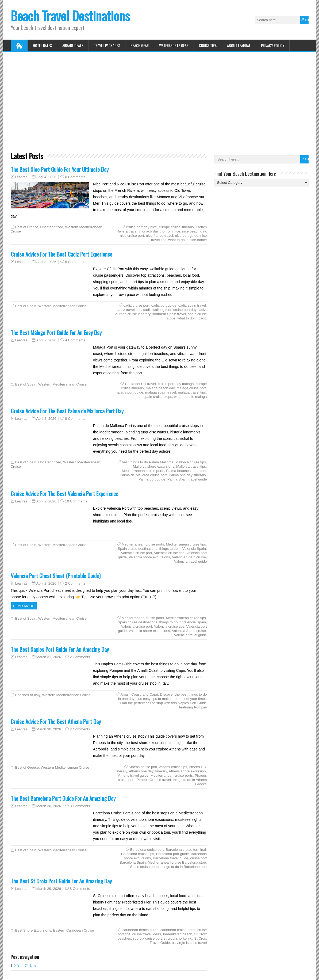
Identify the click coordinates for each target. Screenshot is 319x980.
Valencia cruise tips (169, 553)
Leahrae (21, 177)
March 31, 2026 (49, 657)
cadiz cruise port (137, 305)
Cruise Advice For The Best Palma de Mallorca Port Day (67, 411)
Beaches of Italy (28, 695)
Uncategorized (52, 227)
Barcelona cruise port (147, 850)
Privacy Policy (273, 45)
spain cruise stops (158, 397)
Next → (36, 966)
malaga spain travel (161, 392)
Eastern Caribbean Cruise (73, 930)
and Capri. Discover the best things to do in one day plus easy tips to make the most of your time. (163, 697)
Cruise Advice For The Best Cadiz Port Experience (62, 254)
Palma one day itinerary (187, 475)
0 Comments (75, 177)
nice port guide (187, 236)
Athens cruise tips (173, 767)
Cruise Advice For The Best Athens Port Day (56, 721)
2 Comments (75, 583)
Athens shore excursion (187, 771)
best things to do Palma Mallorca (148, 462)
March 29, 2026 (49, 889)
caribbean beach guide (141, 930)
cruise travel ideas (147, 934)
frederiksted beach (177, 934)
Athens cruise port (143, 767)
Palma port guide (152, 479)
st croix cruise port (147, 938)
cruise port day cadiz (190, 310)
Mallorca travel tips (191, 466)
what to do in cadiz (192, 318)
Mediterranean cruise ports (143, 471)
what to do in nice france (187, 240)
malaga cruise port (191, 388)
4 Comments (75, 340)
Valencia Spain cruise (189, 557)
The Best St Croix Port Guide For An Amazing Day (61, 881)
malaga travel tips (192, 392)
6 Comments (75, 262)
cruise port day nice (141, 227)
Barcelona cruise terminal (186, 850)
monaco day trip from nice (160, 231)
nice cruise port (132, 236)
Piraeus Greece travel (154, 780)
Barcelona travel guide (171, 858)
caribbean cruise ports (178, 930)
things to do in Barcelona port (184, 867)
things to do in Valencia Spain (183, 549)
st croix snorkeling (178, 938)
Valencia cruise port (137, 553)
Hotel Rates (42, 45)
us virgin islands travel (189, 943)
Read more (24, 606)
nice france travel (159, 236)
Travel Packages (107, 45)
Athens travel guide (133, 775)
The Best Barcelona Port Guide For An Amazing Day (63, 798)
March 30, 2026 (49, 729)
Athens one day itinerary (148, 771)
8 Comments (75, 419)
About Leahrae (239, 45)
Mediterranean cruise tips (186, 544)
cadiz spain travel (192, 305)
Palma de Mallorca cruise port (143, 475)
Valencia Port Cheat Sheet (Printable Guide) (56, 576)
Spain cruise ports (144, 867)
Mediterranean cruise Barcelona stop (177, 862)
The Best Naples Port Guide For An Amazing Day (60, 649)
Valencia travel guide (190, 561)
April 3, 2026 (46, 262)
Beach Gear (140, 45)
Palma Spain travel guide (187, 479)
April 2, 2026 (46, 340)
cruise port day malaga (176, 384)
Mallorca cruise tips (191, 462)
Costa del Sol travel (140, 384)
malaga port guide (129, 392)
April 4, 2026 (46, 177)
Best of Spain (26, 306)
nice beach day (194, 231)
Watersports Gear (174, 45)
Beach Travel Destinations (70, 16)
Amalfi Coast (131, 694)
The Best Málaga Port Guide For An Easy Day (56, 332)
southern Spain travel (169, 314)
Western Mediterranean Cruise (62, 306)
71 (27, 966)
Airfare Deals (73, 45)
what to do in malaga (191, 397)
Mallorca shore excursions (153, 466)
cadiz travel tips (129, 310)
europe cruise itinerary (176, 227)
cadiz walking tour (157, 310)
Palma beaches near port (186, 471)
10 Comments (76, 501)
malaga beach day (160, 388)
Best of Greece (27, 767)
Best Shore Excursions (33, 930)
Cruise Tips (208, 45)
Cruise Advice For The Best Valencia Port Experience (64, 493)
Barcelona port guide (173, 854)
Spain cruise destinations (137, 549)
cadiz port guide (164, 305)
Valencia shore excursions (149, 557)
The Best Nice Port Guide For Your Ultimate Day (60, 169)
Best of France (27, 227)
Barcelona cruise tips (138, 854)
